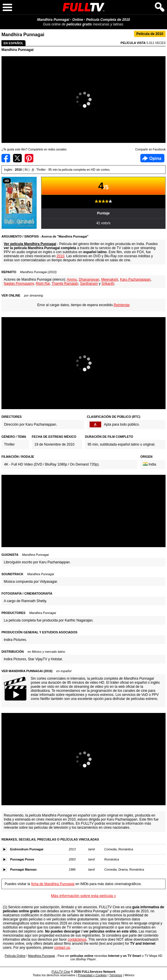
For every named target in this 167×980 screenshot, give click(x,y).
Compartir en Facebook (6, 158)
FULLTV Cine (61, 972)
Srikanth (108, 284)
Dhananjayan (89, 280)
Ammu (72, 280)
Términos (116, 975)
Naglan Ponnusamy (19, 284)
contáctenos (77, 939)
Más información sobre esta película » (83, 896)
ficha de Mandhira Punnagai (53, 884)
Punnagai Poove (22, 859)
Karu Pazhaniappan (135, 280)
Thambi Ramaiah (65, 284)
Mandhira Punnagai (18, 50)
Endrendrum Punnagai (27, 849)
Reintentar (122, 305)
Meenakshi (110, 280)
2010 (60, 256)
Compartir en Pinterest (29, 158)
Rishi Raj (43, 284)
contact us (62, 948)
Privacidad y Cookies (92, 975)
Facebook (152, 158)
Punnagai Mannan (23, 869)
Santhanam (89, 284)
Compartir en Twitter (17, 158)
